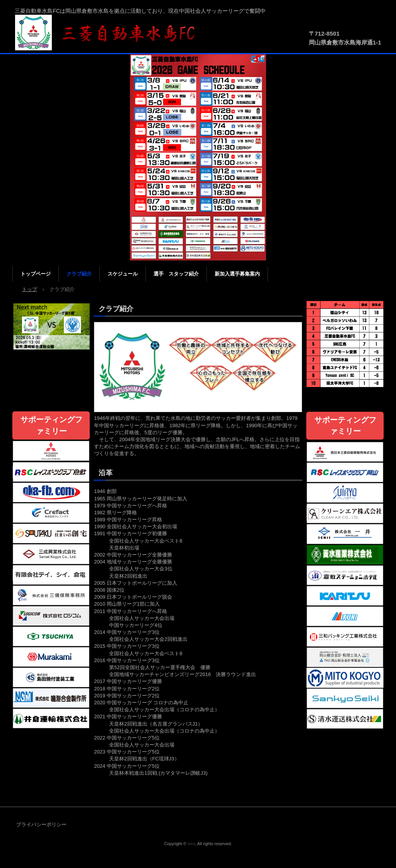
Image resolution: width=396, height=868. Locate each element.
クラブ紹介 (79, 274)
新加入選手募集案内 (237, 274)
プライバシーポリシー (41, 824)
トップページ (36, 274)
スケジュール (123, 274)
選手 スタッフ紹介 (176, 274)
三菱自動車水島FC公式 (109, 33)
